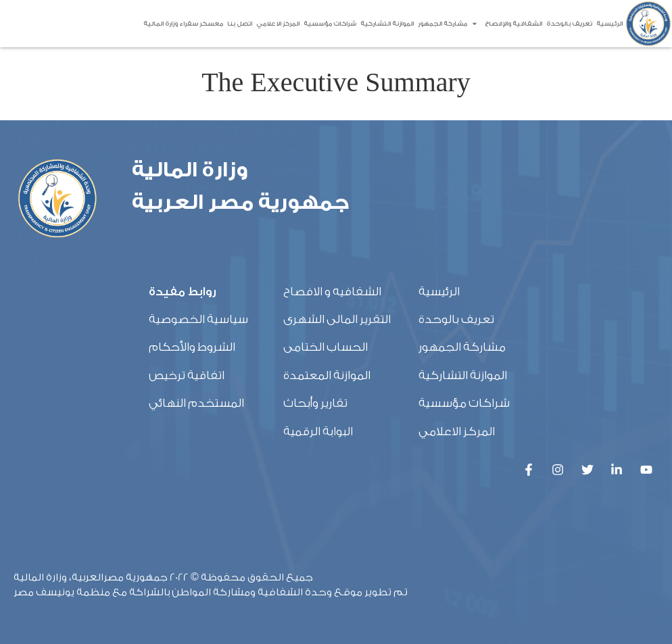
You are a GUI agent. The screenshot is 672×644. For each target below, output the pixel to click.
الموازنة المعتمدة (327, 375)
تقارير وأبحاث (315, 403)
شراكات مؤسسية (330, 24)
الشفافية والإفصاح (507, 24)
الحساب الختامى (326, 347)
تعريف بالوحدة (569, 24)
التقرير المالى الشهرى (337, 319)
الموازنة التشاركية (387, 24)
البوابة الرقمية (318, 431)
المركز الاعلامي (278, 24)
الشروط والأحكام (192, 347)
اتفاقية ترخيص (187, 375)
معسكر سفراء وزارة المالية (183, 24)
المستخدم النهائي (196, 403)
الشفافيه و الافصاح (332, 292)
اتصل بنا (240, 24)
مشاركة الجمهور (442, 24)
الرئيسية (609, 24)
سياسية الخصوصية (198, 319)
